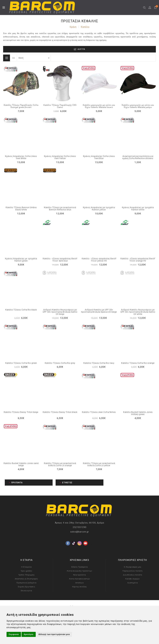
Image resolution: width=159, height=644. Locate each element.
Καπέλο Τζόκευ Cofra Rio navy (99, 363)
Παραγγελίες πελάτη (132, 571)
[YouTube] (85, 539)
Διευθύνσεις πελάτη (133, 575)
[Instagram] (80, 539)
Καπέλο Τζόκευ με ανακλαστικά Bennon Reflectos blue (60, 209)
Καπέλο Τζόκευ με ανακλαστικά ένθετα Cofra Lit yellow (99, 464)
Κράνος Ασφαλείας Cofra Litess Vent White (21, 157)
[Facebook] (68, 539)
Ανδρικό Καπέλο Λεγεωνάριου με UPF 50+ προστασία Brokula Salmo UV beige (60, 312)
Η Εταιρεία (26, 567)
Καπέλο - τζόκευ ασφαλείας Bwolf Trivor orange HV (138, 260)
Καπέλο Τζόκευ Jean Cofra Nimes (99, 412)
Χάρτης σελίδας (79, 587)
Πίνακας (7, 58)
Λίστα (13, 58)
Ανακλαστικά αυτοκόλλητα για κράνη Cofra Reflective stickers (138, 157)
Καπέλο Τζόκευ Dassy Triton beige (21, 412)
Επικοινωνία (26, 591)
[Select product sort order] (34, 58)
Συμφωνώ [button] (14, 634)
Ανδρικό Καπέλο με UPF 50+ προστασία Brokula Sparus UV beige (99, 311)
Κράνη (73, 27)
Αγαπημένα (133, 583)
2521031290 (80, 527)
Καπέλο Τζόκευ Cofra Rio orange (138, 363)
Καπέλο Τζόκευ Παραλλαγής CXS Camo (60, 106)
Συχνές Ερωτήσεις (26, 587)
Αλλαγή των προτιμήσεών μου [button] (54, 634)
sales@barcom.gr (79, 532)
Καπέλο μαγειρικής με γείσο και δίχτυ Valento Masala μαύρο (138, 106)
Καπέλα (85, 27)
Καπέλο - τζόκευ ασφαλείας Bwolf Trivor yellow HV (99, 260)
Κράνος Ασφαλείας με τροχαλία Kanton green (21, 260)
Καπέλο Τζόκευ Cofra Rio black (21, 310)
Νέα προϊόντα (79, 575)
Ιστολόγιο (79, 583)
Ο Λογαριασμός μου (133, 567)
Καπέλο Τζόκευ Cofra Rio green (21, 363)
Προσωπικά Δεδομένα (26, 583)
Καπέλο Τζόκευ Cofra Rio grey (60, 363)
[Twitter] (74, 539)
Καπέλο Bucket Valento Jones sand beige (21, 464)
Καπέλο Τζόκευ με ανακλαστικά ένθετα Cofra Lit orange (60, 464)
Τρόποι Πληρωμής (26, 575)
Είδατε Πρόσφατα (79, 567)
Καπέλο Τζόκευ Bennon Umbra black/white (21, 209)
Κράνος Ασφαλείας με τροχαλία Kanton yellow (99, 209)
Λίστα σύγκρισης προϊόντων (79, 571)
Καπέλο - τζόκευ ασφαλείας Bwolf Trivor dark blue (60, 260)
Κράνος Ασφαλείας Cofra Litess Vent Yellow (60, 157)
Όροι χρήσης (26, 571)
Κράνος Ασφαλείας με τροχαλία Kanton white (138, 209)
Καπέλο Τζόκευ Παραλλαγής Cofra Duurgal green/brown (21, 106)
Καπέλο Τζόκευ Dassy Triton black (60, 412)
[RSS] (91, 545)
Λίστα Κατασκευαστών (79, 579)
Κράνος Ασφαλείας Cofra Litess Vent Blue (99, 157)
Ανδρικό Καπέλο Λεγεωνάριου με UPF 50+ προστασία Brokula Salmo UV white (138, 312)
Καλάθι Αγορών (132, 579)
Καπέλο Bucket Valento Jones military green (138, 413)
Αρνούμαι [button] (29, 634)
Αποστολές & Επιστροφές (26, 579)
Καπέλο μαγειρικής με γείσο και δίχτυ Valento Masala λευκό (99, 106)
